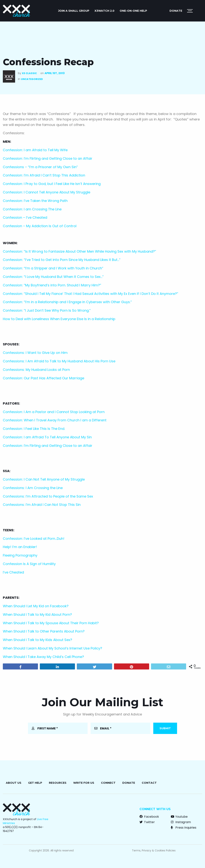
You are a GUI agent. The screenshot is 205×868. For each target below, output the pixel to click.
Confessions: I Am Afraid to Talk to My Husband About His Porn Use (59, 361)
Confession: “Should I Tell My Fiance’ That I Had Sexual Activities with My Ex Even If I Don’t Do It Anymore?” (91, 294)
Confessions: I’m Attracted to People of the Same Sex (48, 496)
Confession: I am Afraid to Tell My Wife (35, 150)
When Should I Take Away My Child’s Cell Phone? (43, 657)
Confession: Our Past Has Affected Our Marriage (44, 378)
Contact (149, 783)
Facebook (149, 817)
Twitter (147, 822)
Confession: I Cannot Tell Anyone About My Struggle (47, 192)
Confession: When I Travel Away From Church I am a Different (55, 420)
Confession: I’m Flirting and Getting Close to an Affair (48, 158)
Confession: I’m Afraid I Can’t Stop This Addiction (44, 175)
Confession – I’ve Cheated (25, 217)
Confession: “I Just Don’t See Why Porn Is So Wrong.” (47, 310)
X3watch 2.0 (104, 11)
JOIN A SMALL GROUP (74, 11)
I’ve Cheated (13, 572)
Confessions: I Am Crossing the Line (33, 488)
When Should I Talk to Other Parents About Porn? (44, 631)
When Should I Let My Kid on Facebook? (36, 606)
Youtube (179, 817)
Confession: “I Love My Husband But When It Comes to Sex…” (53, 277)
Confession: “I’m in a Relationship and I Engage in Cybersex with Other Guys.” (67, 302)
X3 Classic (29, 73)
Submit (165, 728)
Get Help (35, 783)
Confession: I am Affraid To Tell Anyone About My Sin (47, 437)
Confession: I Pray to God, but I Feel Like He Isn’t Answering (52, 184)
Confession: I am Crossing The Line (32, 209)
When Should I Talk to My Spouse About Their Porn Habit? (51, 623)
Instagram (181, 822)
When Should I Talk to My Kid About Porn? (37, 615)
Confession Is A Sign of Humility (29, 564)
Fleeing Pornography (20, 555)
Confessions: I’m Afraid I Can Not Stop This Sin (42, 505)
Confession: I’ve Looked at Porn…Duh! (34, 539)
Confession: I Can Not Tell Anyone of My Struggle (44, 479)
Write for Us (84, 783)
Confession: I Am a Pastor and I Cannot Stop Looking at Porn (54, 412)
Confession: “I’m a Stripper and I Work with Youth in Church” (53, 268)
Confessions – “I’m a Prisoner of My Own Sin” (40, 167)
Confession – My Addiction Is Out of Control (40, 226)
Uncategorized (32, 79)
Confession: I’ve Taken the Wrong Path (35, 201)
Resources (58, 783)
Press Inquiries (184, 828)
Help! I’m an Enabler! (20, 547)
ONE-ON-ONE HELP (133, 11)
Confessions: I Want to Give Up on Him (35, 353)
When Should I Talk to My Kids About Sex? (37, 640)
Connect (108, 783)
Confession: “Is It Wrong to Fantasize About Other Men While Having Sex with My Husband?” (79, 251)
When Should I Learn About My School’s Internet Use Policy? (52, 648)
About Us (14, 783)
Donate (176, 11)
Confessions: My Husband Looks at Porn (36, 370)
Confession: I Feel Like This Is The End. (34, 429)
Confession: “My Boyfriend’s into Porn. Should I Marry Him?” (52, 285)
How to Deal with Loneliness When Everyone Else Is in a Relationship (59, 319)
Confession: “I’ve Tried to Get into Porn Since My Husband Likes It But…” (62, 260)
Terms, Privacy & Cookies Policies (154, 850)
